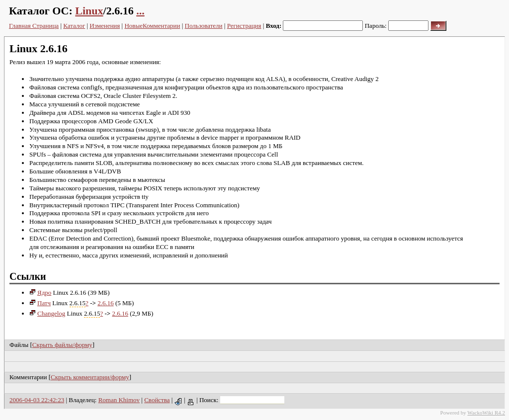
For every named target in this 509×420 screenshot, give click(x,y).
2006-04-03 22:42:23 (37, 400)
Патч (40, 303)
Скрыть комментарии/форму (90, 377)
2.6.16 (106, 303)
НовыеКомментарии (152, 26)
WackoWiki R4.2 (486, 413)
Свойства (157, 400)
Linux (89, 11)
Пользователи (204, 26)
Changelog (47, 313)
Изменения (105, 26)
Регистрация (244, 26)
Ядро (40, 293)
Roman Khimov (119, 400)
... (140, 11)
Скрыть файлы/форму (62, 345)
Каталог (74, 26)
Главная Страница (34, 26)
